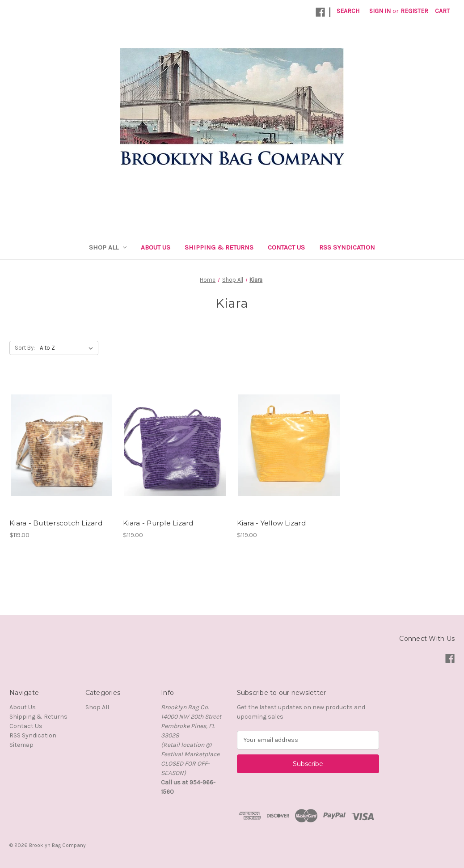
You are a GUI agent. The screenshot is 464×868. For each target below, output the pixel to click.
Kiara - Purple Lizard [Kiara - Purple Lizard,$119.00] (158, 523)
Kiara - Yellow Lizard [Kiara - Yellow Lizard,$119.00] (271, 523)
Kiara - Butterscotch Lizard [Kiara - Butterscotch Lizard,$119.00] (56, 523)
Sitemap (21, 745)
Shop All (108, 247)
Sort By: (25, 348)
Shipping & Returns (219, 247)
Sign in (380, 11)
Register (414, 11)
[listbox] (68, 348)
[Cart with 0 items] (442, 11)
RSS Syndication (347, 247)
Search (348, 11)
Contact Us (286, 247)
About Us (156, 247)
